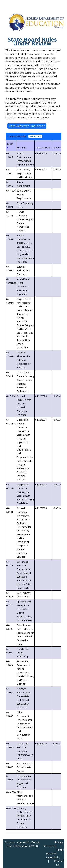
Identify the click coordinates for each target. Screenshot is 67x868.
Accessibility (53, 857)
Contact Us (59, 863)
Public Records (55, 852)
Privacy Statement (54, 844)
